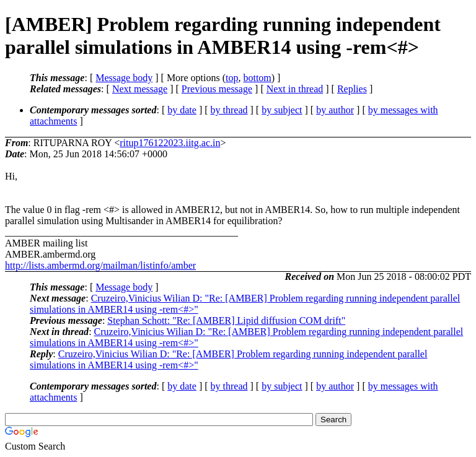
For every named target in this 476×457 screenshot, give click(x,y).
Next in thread (295, 89)
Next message (140, 89)
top (232, 78)
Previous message (217, 89)
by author (335, 110)
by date (182, 110)
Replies (352, 89)
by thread (229, 110)
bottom (257, 78)
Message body (124, 78)
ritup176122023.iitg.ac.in (170, 143)
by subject (282, 110)
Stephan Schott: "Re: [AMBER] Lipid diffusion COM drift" (226, 320)
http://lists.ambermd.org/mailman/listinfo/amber (100, 265)
